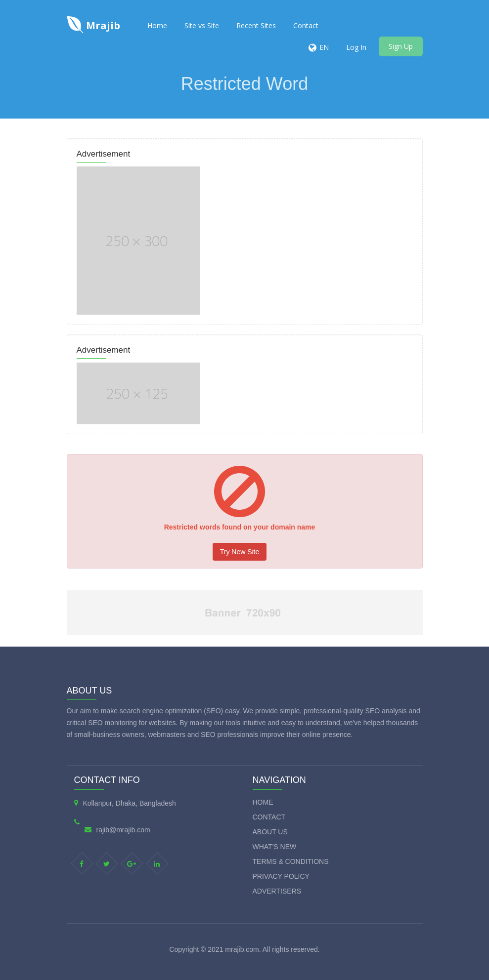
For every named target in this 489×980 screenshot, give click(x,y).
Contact (306, 25)
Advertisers (277, 891)
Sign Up (401, 46)
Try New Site (240, 552)
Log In (356, 47)
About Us (270, 832)
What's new (275, 847)
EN (324, 47)
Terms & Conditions (291, 861)
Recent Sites (256, 25)
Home (157, 25)
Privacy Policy (281, 876)
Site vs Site (202, 25)
